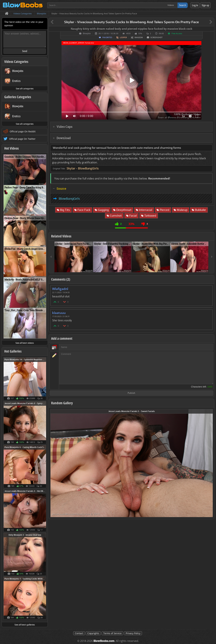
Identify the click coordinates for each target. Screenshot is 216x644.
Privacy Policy (133, 633)
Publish (131, 393)
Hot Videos (12, 148)
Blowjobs (87, 33)
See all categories (25, 89)
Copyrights (93, 633)
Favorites (107, 37)
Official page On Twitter (22, 139)
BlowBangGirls (69, 199)
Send (25, 51)
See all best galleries (25, 625)
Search (183, 5)
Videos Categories (16, 62)
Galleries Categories (18, 97)
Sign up (205, 5)
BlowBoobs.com (104, 641)
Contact (79, 633)
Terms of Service (112, 633)
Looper (123, 37)
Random (139, 37)
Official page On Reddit (23, 131)
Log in (195, 5)
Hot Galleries (13, 351)
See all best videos (25, 343)
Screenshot (156, 37)
